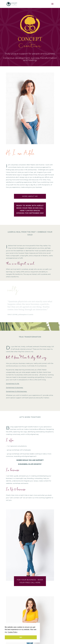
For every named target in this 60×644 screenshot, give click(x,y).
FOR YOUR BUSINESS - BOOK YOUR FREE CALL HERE (30, 581)
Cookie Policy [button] (13, 632)
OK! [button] (21, 637)
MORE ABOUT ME (30, 196)
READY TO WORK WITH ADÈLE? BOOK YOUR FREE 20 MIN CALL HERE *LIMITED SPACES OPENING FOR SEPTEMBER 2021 (30, 209)
